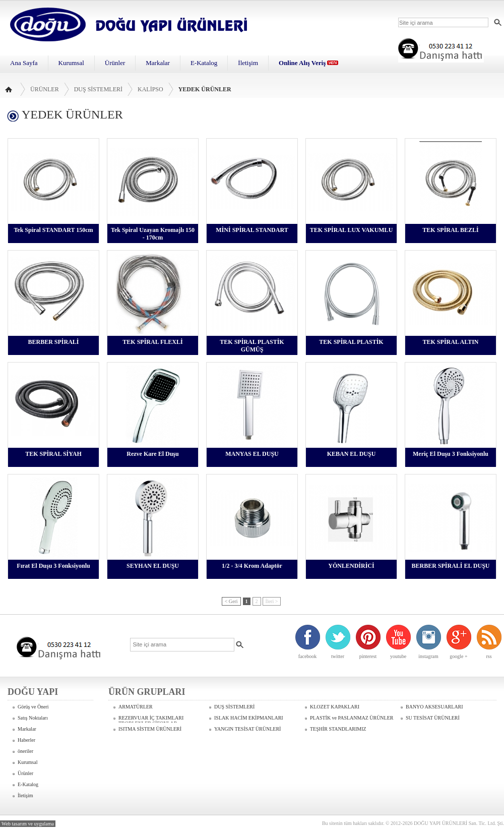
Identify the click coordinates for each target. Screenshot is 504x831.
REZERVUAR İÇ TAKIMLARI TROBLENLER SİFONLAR (151, 719)
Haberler (26, 740)
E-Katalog (204, 63)
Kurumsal (71, 63)
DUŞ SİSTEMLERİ (98, 89)
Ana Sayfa (24, 63)
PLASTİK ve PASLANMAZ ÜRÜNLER (352, 718)
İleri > (272, 601)
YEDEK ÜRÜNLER (205, 89)
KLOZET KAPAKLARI (335, 707)
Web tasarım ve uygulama (28, 824)
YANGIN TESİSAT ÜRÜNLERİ (247, 729)
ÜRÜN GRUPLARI (147, 692)
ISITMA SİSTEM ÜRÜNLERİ (150, 729)
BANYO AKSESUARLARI (434, 707)
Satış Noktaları (33, 718)
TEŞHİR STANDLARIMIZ (338, 729)
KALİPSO (150, 89)
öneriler (25, 751)
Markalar (158, 63)
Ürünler (115, 63)
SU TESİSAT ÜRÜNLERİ (433, 718)
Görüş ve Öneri (33, 707)
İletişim (248, 63)
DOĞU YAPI (33, 692)
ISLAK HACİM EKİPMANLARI (249, 718)
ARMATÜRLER (136, 707)
